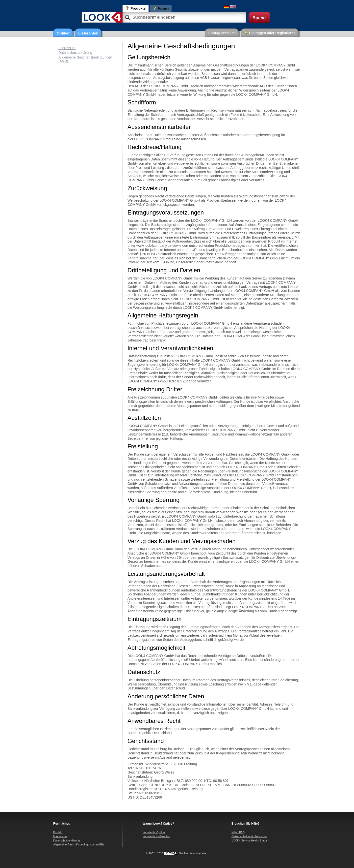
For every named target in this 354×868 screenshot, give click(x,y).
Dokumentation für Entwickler (249, 836)
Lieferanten (88, 33)
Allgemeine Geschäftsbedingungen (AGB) (78, 844)
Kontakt (58, 832)
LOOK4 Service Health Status (250, 840)
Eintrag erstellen (222, 33)
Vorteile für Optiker (154, 832)
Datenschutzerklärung (75, 53)
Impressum (67, 48)
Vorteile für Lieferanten (156, 836)
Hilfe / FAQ (238, 832)
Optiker (63, 33)
